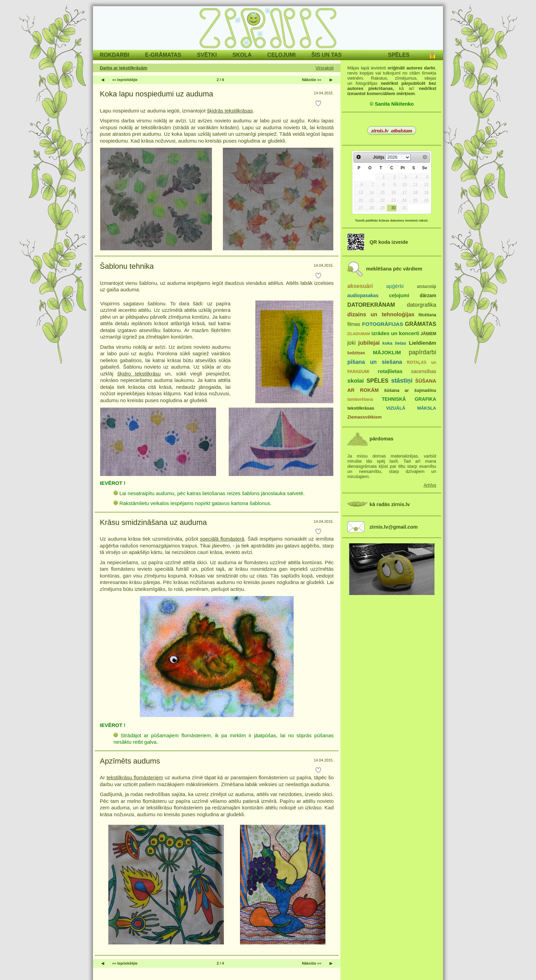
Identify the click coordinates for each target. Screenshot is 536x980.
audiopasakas (363, 296)
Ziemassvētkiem (364, 417)
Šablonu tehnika (127, 266)
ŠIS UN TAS (327, 55)
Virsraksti (325, 68)
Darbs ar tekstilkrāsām (124, 68)
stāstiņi (402, 381)
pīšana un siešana (375, 362)
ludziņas (356, 353)
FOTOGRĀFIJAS (383, 324)
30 (393, 208)
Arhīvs (430, 485)
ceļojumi (399, 295)
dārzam (428, 296)
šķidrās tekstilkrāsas (230, 111)
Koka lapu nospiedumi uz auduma (156, 94)
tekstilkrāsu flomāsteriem (135, 777)
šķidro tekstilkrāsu (139, 374)
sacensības (424, 371)
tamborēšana (360, 399)
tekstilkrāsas (361, 408)
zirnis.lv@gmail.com (394, 527)
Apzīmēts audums (130, 761)
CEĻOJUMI (282, 55)
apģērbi (395, 286)
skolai (356, 381)
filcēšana (427, 315)
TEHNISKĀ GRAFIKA (409, 399)
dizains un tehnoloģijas (381, 314)
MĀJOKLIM (387, 352)
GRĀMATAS (421, 324)
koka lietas (394, 343)
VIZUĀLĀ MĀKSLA (411, 408)
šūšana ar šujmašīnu (410, 390)
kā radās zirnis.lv (390, 504)
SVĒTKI (207, 55)
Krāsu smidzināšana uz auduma (153, 522)
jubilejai (369, 343)
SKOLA (242, 55)
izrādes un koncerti (395, 333)
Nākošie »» (312, 80)
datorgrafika (421, 305)
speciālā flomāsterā (222, 539)
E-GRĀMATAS (163, 55)
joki (351, 343)
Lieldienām (423, 343)
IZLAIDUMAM (359, 334)
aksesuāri (360, 286)
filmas (354, 324)
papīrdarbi (423, 352)
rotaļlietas (390, 371)
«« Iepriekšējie (125, 80)
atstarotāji (427, 286)
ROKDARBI (115, 55)
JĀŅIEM (428, 334)
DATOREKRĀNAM (371, 305)
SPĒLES (399, 55)
